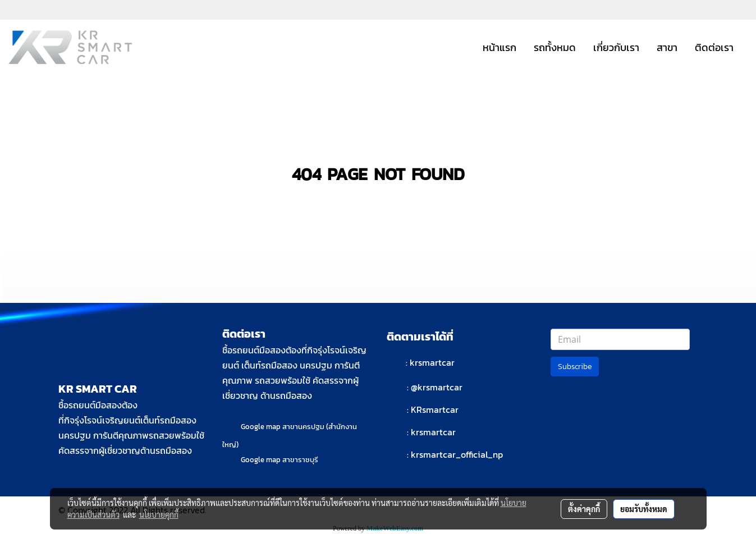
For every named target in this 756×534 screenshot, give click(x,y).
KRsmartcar (435, 409)
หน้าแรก (500, 47)
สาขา (667, 47)
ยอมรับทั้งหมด (644, 509)
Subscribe (575, 367)
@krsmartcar (437, 387)
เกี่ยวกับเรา (616, 47)
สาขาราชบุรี (300, 460)
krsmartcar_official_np (457, 454)
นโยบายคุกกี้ (159, 514)
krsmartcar (432, 362)
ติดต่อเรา (714, 47)
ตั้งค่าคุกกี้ (584, 509)
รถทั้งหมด (555, 47)
